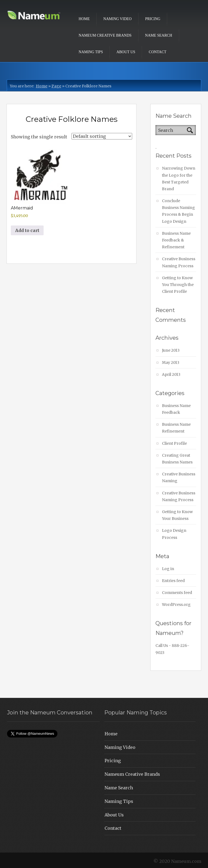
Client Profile (174, 443)
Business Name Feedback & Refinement (176, 240)
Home (84, 19)
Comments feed (177, 593)
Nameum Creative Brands (105, 35)
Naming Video (118, 19)
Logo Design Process (174, 534)
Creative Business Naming (179, 477)
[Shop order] (102, 136)
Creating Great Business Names (177, 459)
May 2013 (171, 363)
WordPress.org (176, 605)
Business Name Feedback (176, 409)
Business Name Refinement (176, 428)
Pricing (153, 19)
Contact (157, 52)
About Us (126, 52)
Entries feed (173, 581)
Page (56, 86)
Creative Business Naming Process (179, 262)
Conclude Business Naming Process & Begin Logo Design (178, 211)
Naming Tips (91, 52)
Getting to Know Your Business (177, 515)
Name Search (159, 35)
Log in (168, 569)
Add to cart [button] (27, 230)
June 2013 (171, 350)
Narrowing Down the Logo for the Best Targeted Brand (179, 179)
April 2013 (171, 374)
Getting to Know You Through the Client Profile (178, 285)
